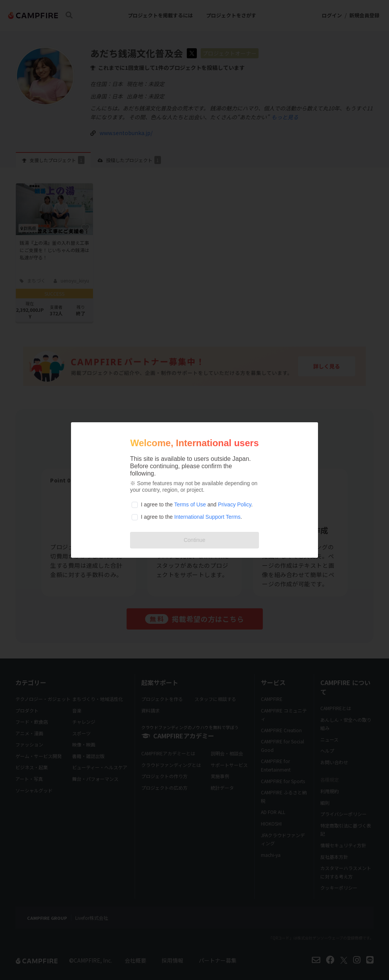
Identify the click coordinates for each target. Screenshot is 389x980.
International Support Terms (207, 517)
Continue (194, 540)
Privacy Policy (235, 504)
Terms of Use (190, 504)
